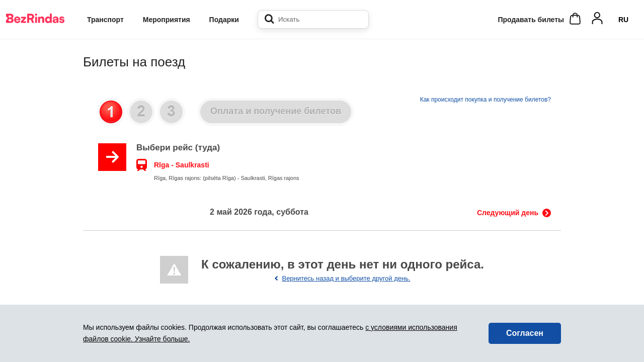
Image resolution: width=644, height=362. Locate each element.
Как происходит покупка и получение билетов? (486, 100)
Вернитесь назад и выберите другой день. (346, 278)
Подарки (224, 20)
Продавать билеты (531, 20)
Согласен (525, 333)
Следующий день (508, 213)
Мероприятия (167, 20)
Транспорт (105, 20)
